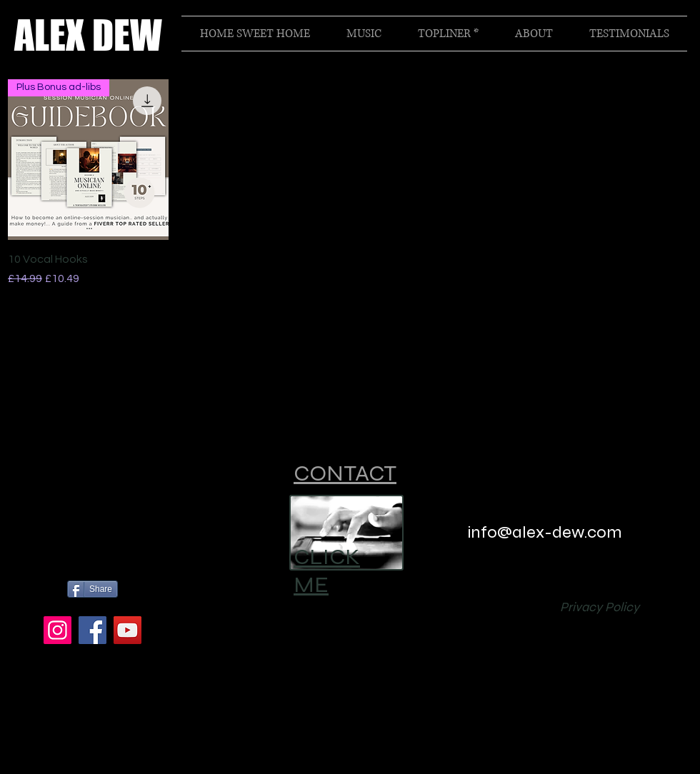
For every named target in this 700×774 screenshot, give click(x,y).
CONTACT (345, 473)
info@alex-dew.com (545, 532)
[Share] (92, 589)
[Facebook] (92, 630)
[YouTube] (127, 630)
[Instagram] (57, 630)
